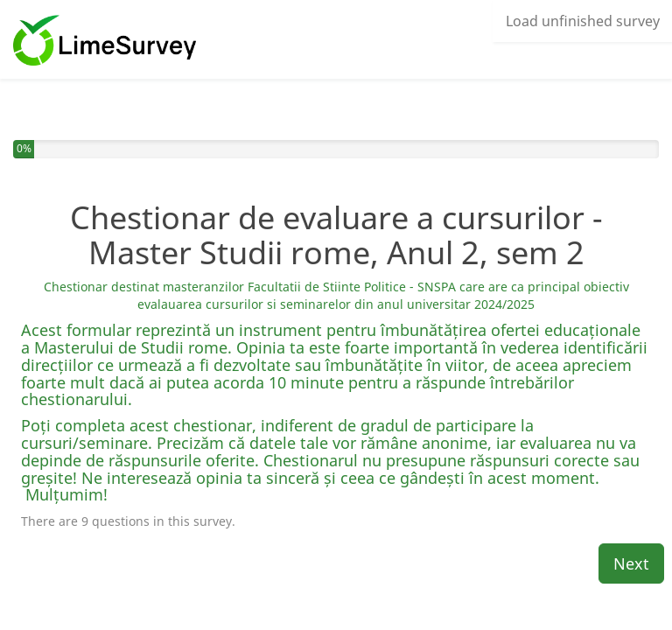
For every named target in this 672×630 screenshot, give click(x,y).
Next (631, 563)
